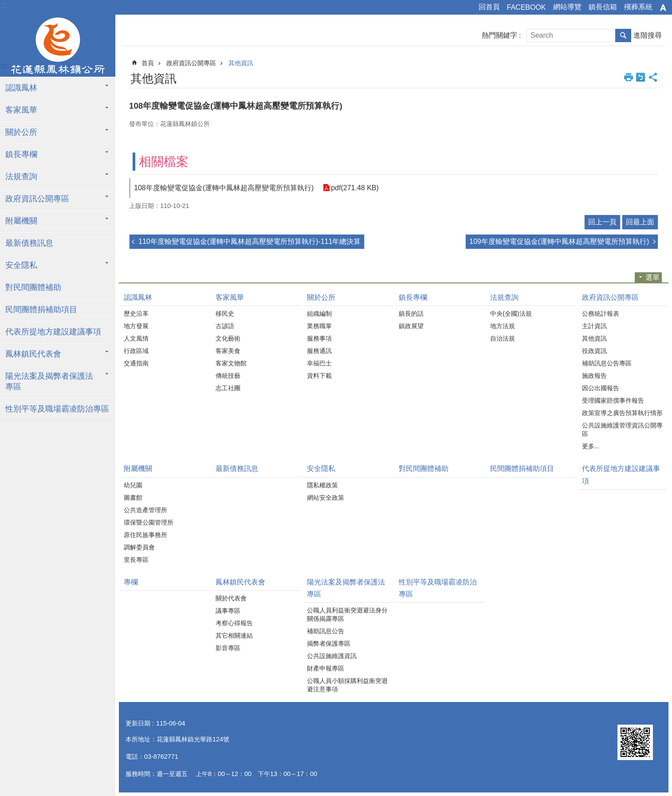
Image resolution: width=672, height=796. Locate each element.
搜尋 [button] (623, 35)
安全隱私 (21, 265)
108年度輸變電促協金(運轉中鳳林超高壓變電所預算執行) (224, 188)
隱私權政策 (322, 485)
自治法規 (503, 338)
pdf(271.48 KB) (354, 188)
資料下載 (319, 376)
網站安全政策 (326, 498)
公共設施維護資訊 (332, 656)
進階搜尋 (648, 35)
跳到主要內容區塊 (5, 5)
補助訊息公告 (326, 631)
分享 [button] (653, 77)
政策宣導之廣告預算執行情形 (622, 413)
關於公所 (21, 132)
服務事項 (319, 338)
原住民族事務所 (145, 535)
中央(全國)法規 (511, 314)
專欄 (131, 582)
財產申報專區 (326, 668)
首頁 (148, 63)
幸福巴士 (319, 363)
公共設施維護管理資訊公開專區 (622, 429)
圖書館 (133, 498)
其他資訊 (241, 63)
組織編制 (319, 314)
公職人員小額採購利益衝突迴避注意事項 (347, 685)
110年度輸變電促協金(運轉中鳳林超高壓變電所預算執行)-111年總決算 (250, 241)
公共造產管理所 (145, 510)
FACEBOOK (527, 7)
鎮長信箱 (603, 7)
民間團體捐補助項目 (41, 310)
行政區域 (136, 351)
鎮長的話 (411, 314)
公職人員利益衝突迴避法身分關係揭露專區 (347, 614)
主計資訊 (594, 326)
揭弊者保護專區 (329, 643)
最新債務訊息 (29, 243)
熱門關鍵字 (499, 35)
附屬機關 (21, 221)
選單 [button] (652, 277)
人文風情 (136, 338)
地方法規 (503, 326)
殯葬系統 (638, 7)
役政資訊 (594, 351)
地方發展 (136, 326)
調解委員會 (139, 547)
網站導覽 (567, 7)
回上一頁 (602, 222)
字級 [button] (663, 8)
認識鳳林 (21, 88)
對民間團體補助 (33, 287)
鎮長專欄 (21, 154)
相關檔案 (164, 162)
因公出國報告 (601, 388)
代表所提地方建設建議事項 (53, 332)
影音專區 (228, 648)
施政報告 (594, 376)
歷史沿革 (136, 314)
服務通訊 (319, 351)
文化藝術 (228, 338)
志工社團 (228, 388)
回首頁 (489, 7)
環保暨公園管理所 (149, 522)
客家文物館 (231, 363)
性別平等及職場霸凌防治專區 (57, 409)
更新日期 (138, 723)
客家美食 (228, 351)
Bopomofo (641, 77)
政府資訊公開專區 (37, 199)
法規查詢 (21, 176)
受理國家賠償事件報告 (613, 400)
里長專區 (136, 560)
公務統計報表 (601, 314)
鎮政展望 (411, 326)
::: (4, 5)
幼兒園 (133, 485)
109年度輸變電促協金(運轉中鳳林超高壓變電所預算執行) (559, 241)
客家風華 (21, 110)
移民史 (225, 314)
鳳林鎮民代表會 (33, 354)
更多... (591, 446)
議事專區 (228, 611)
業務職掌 (319, 326)
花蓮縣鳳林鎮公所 (58, 46)
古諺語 (225, 326)
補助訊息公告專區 (607, 363)
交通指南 (136, 363)
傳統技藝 (228, 376)
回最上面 (640, 222)
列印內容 (629, 77)
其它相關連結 (234, 635)
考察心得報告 (234, 623)
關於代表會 (231, 598)
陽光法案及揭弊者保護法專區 (49, 381)
